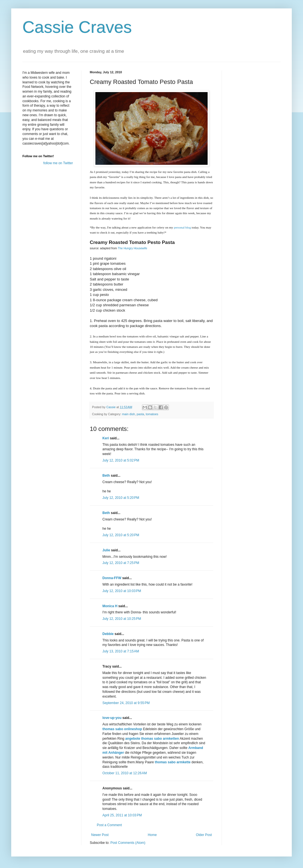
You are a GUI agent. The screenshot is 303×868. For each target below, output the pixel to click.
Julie (106, 550)
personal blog (183, 227)
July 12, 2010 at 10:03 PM (122, 591)
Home (152, 835)
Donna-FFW (112, 578)
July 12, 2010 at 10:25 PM (122, 619)
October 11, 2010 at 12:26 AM (125, 773)
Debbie (108, 634)
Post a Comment (109, 825)
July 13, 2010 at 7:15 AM (121, 651)
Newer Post (100, 835)
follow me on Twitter (58, 163)
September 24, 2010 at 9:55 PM (126, 703)
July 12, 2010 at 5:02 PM (121, 460)
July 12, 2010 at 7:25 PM (121, 563)
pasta (140, 414)
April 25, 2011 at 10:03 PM (122, 815)
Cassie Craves (77, 27)
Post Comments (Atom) (128, 843)
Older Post (204, 835)
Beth (106, 476)
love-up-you (112, 718)
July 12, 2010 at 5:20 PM (121, 498)
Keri (106, 438)
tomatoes (152, 414)
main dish (128, 414)
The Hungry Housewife (133, 248)
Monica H (110, 606)
